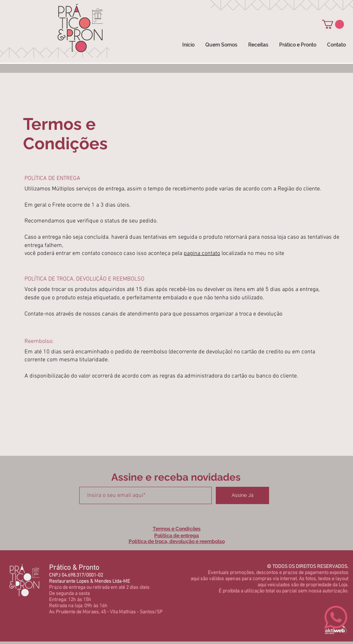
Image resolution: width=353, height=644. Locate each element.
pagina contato (202, 253)
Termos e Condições (177, 529)
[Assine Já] (242, 495)
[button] (333, 24)
